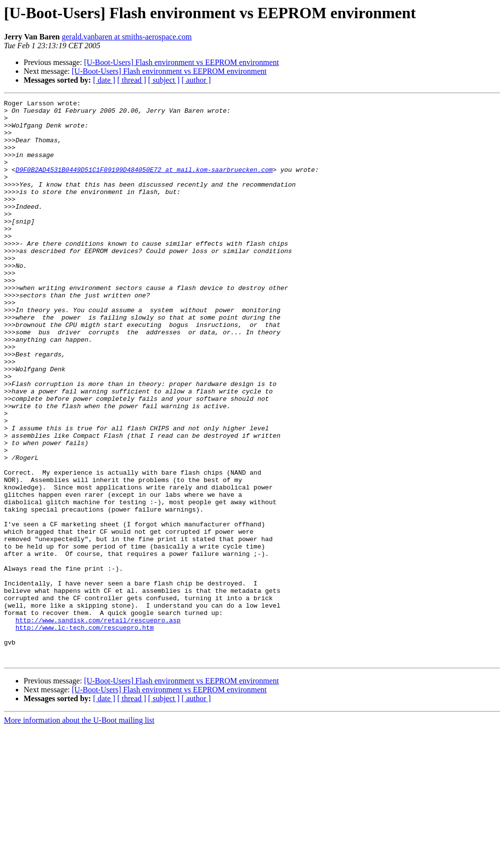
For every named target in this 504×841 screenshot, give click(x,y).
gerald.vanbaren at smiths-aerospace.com (126, 37)
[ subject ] (164, 80)
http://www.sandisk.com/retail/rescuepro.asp (98, 725)
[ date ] (104, 80)
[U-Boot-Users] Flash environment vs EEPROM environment (182, 62)
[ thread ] (132, 80)
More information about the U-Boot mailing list (79, 832)
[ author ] (196, 80)
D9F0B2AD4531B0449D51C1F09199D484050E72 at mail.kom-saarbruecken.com (144, 184)
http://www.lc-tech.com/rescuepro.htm (84, 734)
